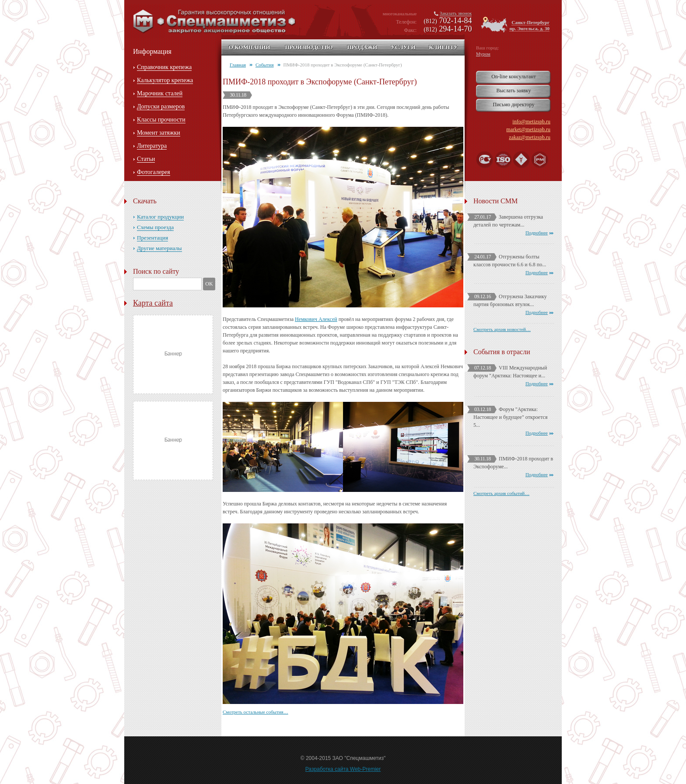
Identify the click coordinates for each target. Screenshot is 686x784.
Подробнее (537, 233)
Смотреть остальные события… (255, 712)
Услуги (403, 47)
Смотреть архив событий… (501, 493)
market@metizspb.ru (528, 129)
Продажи (362, 47)
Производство (309, 47)
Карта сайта (153, 303)
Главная (238, 65)
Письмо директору (514, 105)
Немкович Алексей (316, 319)
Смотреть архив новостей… (502, 329)
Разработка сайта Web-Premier (343, 769)
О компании (250, 47)
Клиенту (443, 47)
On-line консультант (513, 77)
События (265, 65)
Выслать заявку (513, 91)
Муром (483, 54)
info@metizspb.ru (531, 122)
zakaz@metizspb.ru (530, 137)
